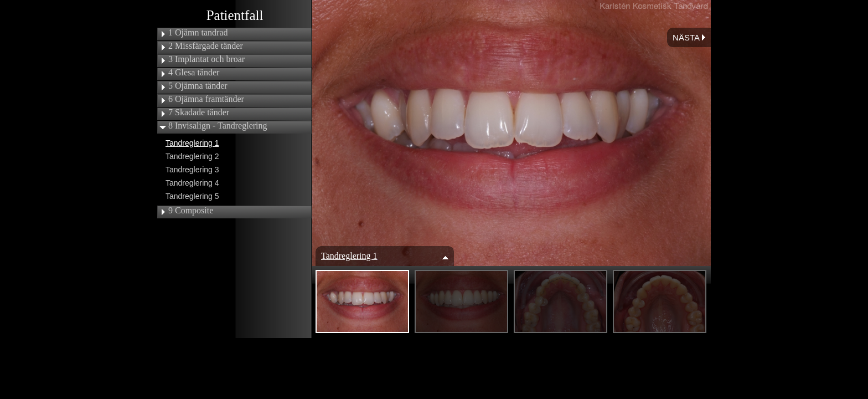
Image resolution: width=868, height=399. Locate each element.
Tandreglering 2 (192, 156)
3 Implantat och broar (206, 59)
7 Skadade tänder (199, 112)
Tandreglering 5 (192, 196)
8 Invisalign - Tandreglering (218, 126)
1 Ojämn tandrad (198, 33)
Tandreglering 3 (192, 170)
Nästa (689, 37)
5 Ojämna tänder (198, 86)
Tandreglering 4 (192, 183)
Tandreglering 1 (192, 143)
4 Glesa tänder (194, 73)
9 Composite (191, 211)
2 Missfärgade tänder (206, 46)
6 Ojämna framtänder (206, 99)
